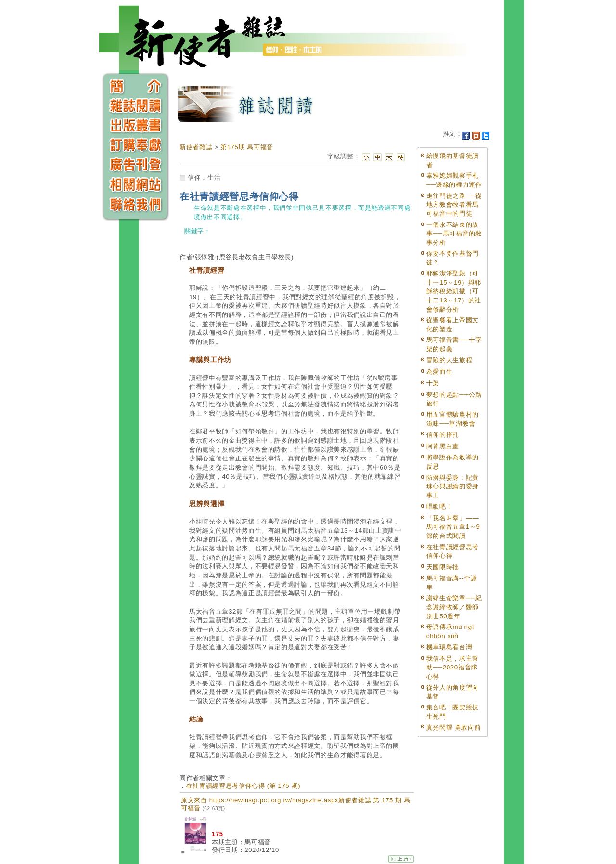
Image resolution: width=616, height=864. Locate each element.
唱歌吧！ (440, 506)
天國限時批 (443, 567)
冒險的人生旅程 (449, 360)
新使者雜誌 (196, 147)
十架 (433, 383)
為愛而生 (440, 372)
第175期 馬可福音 (247, 147)
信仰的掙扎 (443, 435)
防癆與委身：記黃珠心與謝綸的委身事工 (453, 486)
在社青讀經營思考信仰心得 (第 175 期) (243, 786)
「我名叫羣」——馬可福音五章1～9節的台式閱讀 (453, 527)
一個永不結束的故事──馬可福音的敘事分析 (454, 234)
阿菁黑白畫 (443, 446)
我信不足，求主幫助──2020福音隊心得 (453, 668)
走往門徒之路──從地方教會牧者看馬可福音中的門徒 (454, 205)
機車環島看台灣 (449, 647)
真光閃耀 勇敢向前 (454, 727)
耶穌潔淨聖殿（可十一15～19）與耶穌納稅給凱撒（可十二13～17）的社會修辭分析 (454, 291)
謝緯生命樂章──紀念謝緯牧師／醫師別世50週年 (454, 607)
